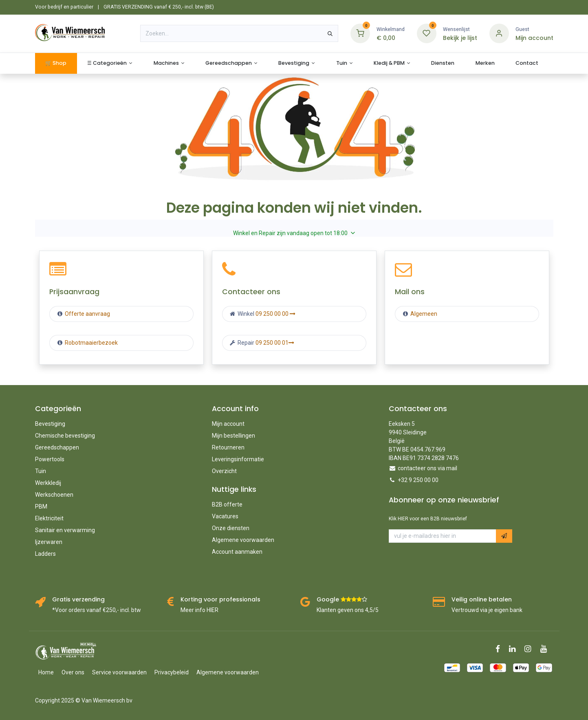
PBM (41, 506)
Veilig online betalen (482, 599)
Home (46, 672)
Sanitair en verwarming (65, 530)
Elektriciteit (49, 518)
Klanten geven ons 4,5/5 (348, 610)
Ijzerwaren (49, 542)
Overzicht (224, 471)
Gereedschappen (57, 447)
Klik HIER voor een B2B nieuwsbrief (428, 519)
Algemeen (424, 314)
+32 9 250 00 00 (418, 480)
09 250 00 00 (275, 314)
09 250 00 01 (275, 343)
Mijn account (228, 424)
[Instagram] (530, 649)
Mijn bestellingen (233, 436)
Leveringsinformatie (238, 459)
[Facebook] (500, 649)
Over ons (73, 672)
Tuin (41, 471)
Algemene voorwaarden (243, 540)
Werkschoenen (54, 495)
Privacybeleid (172, 672)
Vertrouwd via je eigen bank (487, 610)
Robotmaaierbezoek (91, 343)
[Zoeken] (330, 33)
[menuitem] (56, 63)
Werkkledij (48, 483)
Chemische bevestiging (65, 436)
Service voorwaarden (119, 672)
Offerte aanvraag (87, 314)
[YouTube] (546, 649)
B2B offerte (227, 504)
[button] (504, 536)
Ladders (45, 554)
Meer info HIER (199, 610)
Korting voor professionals (220, 599)
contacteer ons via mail (427, 468)
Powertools (50, 459)
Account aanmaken (237, 552)
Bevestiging (50, 424)
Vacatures (225, 516)
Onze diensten (231, 528)
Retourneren (228, 447)
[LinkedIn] (515, 649)
